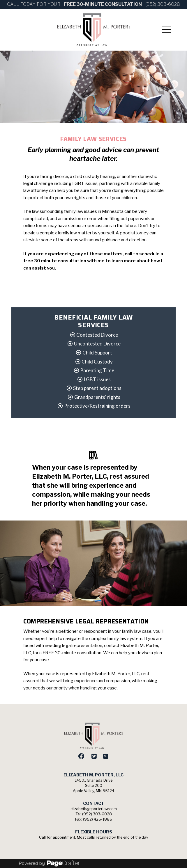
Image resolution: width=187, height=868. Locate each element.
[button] (167, 30)
